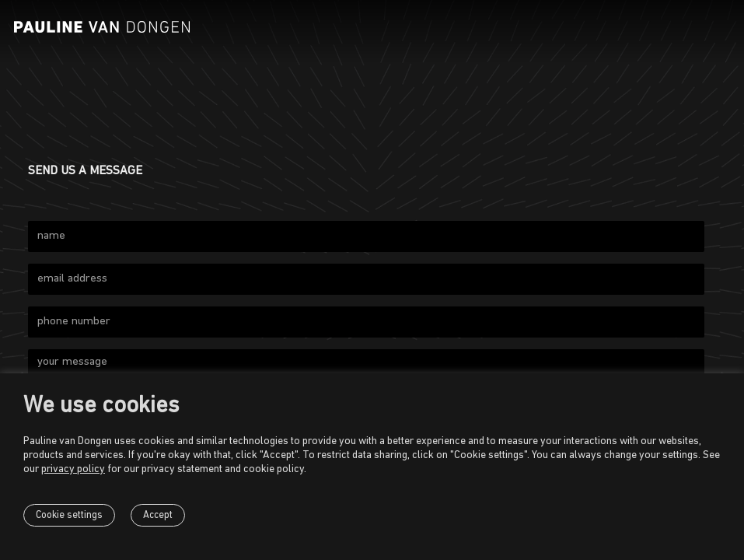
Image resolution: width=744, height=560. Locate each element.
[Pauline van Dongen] (102, 27)
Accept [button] (158, 515)
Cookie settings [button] (69, 515)
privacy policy (73, 469)
